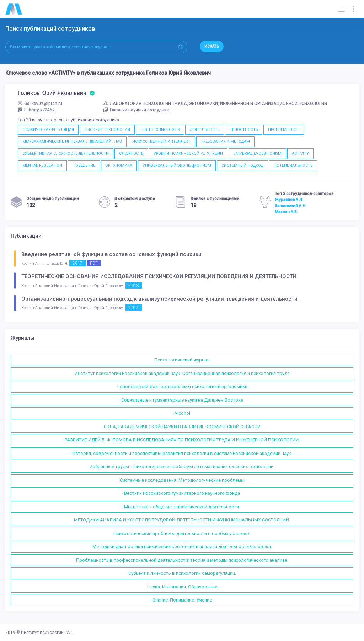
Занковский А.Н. (291, 206)
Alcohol (182, 413)
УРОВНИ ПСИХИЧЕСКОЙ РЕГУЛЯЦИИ (188, 153)
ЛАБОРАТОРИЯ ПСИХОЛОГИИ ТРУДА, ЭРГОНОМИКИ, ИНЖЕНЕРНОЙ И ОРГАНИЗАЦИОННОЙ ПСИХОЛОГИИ (215, 104)
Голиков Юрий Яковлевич (56, 93)
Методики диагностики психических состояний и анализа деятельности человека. (182, 547)
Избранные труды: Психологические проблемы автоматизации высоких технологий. (182, 467)
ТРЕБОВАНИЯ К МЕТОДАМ (225, 141)
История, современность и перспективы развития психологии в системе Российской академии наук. (182, 453)
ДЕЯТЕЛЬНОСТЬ (205, 130)
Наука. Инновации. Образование (182, 587)
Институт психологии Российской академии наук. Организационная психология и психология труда (182, 373)
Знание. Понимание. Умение (182, 600)
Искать (212, 46)
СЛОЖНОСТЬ (131, 153)
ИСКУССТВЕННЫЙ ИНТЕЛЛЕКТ (161, 141)
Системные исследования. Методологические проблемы (182, 480)
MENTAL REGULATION (42, 166)
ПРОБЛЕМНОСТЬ (284, 130)
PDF (94, 263)
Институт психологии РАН (47, 632)
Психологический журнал (182, 360)
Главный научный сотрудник (136, 110)
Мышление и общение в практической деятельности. (182, 507)
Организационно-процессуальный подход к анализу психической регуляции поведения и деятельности (159, 299)
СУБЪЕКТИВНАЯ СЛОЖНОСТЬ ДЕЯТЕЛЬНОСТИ (66, 153)
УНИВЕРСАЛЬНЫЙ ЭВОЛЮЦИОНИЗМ (177, 166)
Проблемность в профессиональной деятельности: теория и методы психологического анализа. (182, 560)
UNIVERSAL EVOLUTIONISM (257, 153)
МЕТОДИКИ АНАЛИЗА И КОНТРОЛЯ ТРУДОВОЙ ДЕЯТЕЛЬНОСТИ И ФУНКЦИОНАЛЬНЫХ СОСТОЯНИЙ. (182, 520)
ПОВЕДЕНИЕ (84, 166)
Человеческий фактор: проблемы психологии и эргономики (182, 386)
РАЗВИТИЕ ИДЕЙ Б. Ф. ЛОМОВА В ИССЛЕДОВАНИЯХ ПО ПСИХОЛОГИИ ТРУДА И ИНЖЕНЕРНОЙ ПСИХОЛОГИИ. (182, 440)
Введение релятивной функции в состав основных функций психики (111, 254)
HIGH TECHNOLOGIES (160, 130)
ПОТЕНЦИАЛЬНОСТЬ (293, 166)
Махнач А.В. (286, 212)
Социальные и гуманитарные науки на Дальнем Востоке (182, 400)
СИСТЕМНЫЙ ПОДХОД (242, 166)
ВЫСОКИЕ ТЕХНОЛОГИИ (107, 130)
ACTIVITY (300, 153)
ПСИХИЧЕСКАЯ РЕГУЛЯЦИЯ (48, 130)
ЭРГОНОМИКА (119, 166)
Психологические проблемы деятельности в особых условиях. (182, 533)
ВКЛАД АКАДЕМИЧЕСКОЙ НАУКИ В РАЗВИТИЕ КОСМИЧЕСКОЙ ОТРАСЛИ (182, 427)
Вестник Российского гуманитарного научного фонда (182, 493)
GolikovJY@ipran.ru (40, 104)
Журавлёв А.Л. (289, 200)
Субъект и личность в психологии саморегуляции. (182, 573)
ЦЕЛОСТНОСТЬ (244, 130)
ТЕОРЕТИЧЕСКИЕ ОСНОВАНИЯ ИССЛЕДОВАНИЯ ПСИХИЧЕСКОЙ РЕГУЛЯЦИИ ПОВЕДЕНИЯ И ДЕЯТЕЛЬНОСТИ (159, 276)
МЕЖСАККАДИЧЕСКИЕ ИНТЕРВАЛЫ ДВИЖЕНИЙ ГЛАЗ (72, 141)
